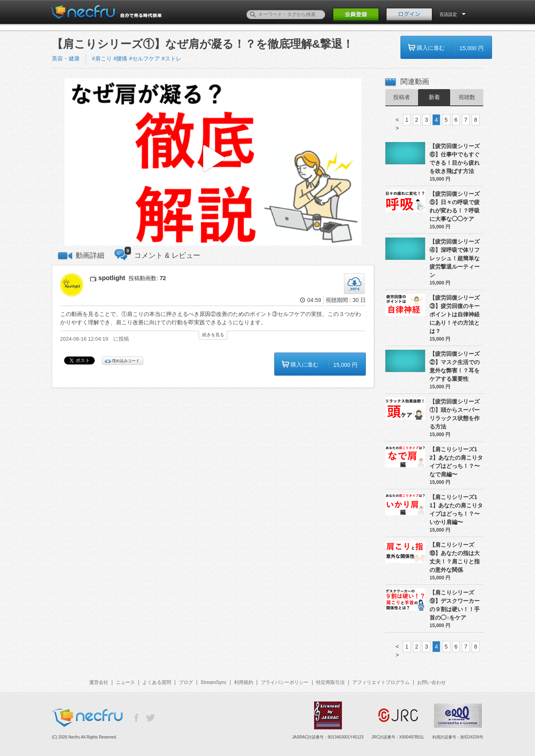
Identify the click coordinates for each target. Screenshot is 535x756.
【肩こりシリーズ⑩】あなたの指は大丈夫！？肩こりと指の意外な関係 (455, 557)
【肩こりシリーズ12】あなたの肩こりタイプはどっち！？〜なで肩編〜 (456, 462)
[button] (213, 162)
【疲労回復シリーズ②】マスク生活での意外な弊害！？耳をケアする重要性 (455, 366)
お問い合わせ (432, 682)
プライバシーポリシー (285, 682)
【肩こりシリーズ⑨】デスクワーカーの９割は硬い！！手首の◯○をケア (455, 605)
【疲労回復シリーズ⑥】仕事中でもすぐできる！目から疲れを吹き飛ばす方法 (455, 159)
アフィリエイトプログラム (381, 682)
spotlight (112, 278)
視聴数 (467, 97)
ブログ (186, 682)
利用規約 (244, 682)
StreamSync (214, 682)
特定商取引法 (330, 682)
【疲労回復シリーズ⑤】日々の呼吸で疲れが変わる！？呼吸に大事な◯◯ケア (455, 206)
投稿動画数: (147, 278)
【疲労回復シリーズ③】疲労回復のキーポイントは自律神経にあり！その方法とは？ (455, 314)
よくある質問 (157, 682)
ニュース (125, 682)
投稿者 (402, 97)
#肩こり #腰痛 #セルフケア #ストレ (137, 58)
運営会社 (99, 682)
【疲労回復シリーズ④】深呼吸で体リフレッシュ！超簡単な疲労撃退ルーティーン (455, 258)
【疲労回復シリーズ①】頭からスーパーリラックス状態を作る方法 (455, 414)
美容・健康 (66, 58)
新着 (434, 97)
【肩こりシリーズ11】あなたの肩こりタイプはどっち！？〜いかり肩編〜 (456, 510)
